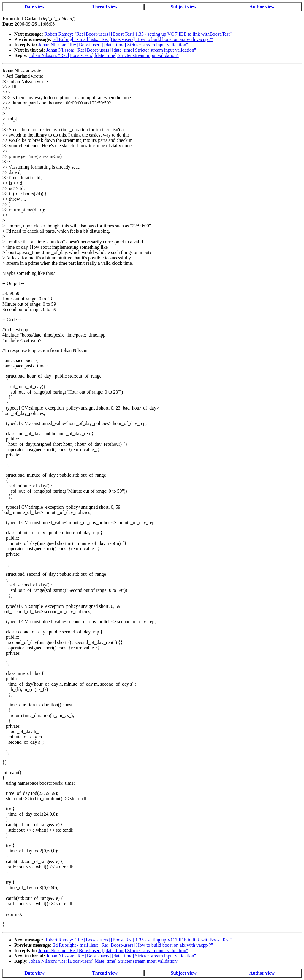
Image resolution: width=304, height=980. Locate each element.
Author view (262, 7)
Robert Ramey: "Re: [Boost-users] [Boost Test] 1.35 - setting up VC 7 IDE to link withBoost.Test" (138, 34)
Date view (34, 7)
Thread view (105, 7)
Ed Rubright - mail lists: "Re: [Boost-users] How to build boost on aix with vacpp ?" (133, 39)
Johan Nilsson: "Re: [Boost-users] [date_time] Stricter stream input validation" (113, 45)
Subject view (184, 7)
